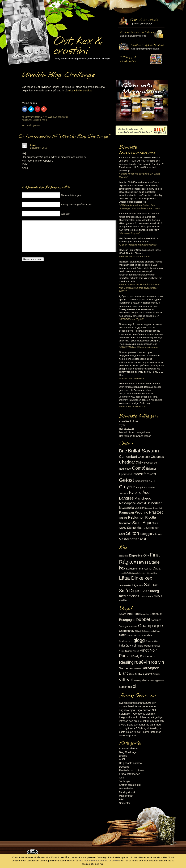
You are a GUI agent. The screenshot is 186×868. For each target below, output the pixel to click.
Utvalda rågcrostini (141, 59)
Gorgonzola (141, 481)
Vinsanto (157, 674)
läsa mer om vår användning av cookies (100, 861)
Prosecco (151, 656)
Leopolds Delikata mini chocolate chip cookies (138, 573)
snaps (140, 673)
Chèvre (141, 462)
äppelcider (159, 681)
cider (122, 635)
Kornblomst (124, 493)
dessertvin (146, 635)
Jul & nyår (125, 781)
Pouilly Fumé (139, 656)
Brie (123, 451)
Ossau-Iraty (158, 508)
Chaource (144, 457)
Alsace (123, 614)
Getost (126, 480)
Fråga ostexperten (130, 774)
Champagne (151, 626)
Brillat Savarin (143, 451)
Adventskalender (129, 748)
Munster (139, 508)
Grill (121, 778)
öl (134, 686)
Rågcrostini (138, 585)
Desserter (125, 767)
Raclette (123, 518)
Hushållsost (150, 488)
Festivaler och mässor (132, 770)
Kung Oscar (153, 568)
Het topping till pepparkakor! (135, 436)
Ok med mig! (98, 864)
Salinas (151, 585)
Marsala (157, 646)
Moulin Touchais (126, 651)
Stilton (133, 533)
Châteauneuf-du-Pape (151, 631)
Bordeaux (156, 614)
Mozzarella (126, 508)
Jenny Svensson (32, 117)
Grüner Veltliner (152, 641)
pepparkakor (125, 585)
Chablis (134, 626)
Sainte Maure (136, 528)
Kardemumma (134, 569)
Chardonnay (127, 631)
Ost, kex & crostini (78, 44)
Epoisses (125, 474)
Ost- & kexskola (141, 21)
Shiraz (132, 674)
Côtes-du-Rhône (133, 635)
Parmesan (126, 512)
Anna (33, 145)
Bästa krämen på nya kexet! (135, 432)
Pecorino (141, 512)
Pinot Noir (148, 650)
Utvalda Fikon (147, 596)
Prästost (156, 512)
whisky (145, 680)
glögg (139, 640)
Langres (126, 498)
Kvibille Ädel (140, 493)
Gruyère (127, 487)
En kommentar (61, 117)
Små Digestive (33, 126)
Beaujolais (145, 614)
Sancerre (125, 668)
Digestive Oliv (139, 555)
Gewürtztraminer (126, 641)
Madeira (148, 646)
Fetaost (137, 474)
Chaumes (157, 457)
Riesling (126, 662)
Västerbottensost (133, 539)
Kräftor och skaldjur (130, 785)
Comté (139, 468)
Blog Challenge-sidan (81, 90)
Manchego (143, 498)
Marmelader (126, 788)
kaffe (141, 646)
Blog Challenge (128, 752)
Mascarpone (127, 503)
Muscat (136, 651)
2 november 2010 (38, 148)
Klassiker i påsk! (128, 421)
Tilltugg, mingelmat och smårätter (141, 34)
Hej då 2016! (126, 429)
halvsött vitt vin (128, 646)
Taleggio (146, 534)
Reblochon (136, 517)
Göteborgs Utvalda (141, 47)
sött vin (149, 674)
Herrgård (140, 488)
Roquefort (125, 523)
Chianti (138, 631)
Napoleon (149, 508)
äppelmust (125, 687)
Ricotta (151, 517)
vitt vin (126, 680)
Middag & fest (39, 120)
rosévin (142, 662)
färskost (150, 474)
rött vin (157, 662)
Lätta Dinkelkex (136, 578)
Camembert (128, 457)
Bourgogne (127, 620)
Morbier (156, 503)
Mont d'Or (143, 503)
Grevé (152, 481)
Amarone (133, 614)
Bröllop (123, 756)
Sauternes (137, 669)
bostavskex (124, 556)
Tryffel (123, 425)
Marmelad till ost (142, 101)
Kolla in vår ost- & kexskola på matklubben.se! (141, 130)
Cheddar (127, 462)
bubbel (143, 619)
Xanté (152, 681)
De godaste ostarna (130, 763)
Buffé (122, 759)
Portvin (125, 656)
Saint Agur (142, 523)
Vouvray (138, 681)
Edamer (151, 469)
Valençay (157, 534)
